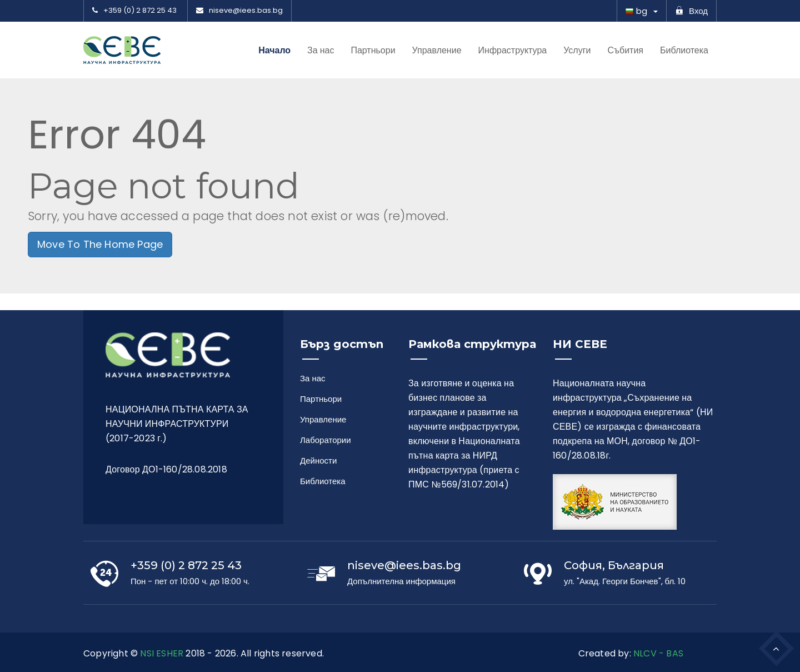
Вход (691, 11)
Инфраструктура (513, 51)
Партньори (373, 51)
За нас (321, 51)
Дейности (318, 461)
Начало (274, 50)
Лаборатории (323, 440)
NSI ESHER (162, 653)
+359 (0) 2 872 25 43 (134, 11)
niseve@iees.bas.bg (239, 11)
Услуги (577, 51)
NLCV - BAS (658, 653)
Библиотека (684, 51)
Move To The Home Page (100, 244)
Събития (625, 51)
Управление (437, 51)
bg (636, 11)
